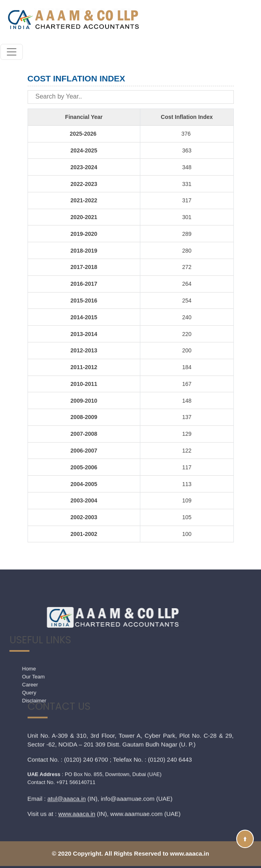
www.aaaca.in (77, 768)
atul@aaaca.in (67, 752)
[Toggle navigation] (12, 52)
